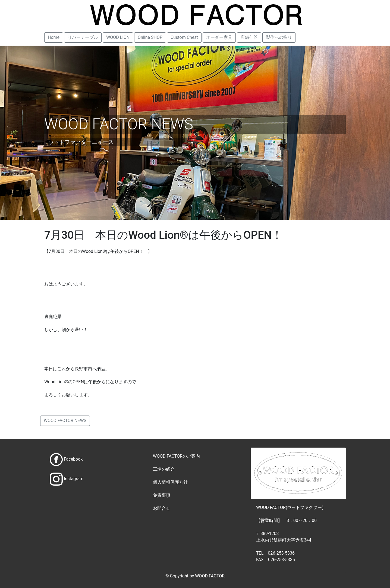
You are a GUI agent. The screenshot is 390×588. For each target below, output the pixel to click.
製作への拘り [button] (279, 37)
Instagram (74, 479)
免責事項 (162, 495)
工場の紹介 (164, 469)
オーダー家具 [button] (219, 37)
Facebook (73, 459)
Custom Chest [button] (184, 37)
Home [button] (54, 37)
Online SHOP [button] (150, 37)
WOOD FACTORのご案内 (176, 456)
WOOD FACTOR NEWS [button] (65, 421)
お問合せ (162, 508)
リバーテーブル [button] (83, 37)
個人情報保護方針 (170, 482)
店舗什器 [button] (249, 37)
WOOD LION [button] (118, 37)
